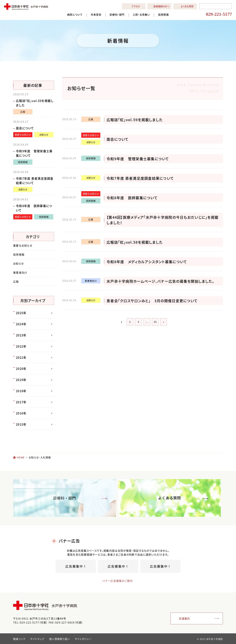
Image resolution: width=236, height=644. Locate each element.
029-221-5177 (219, 14)
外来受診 (96, 15)
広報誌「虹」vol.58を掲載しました (135, 242)
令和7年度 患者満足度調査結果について (140, 178)
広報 (91, 119)
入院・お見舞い (141, 15)
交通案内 (184, 618)
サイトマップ (37, 639)
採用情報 (163, 15)
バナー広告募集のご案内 (115, 581)
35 (155, 322)
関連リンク (19, 639)
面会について (118, 139)
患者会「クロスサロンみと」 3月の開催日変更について (152, 301)
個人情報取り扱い (59, 639)
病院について (75, 15)
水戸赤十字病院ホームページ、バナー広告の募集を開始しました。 (160, 281)
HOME (21, 457)
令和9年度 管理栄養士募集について (138, 159)
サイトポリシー (83, 639)
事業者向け (91, 281)
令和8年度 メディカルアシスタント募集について (147, 262)
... (147, 322)
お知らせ (91, 142)
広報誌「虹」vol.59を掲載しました (135, 120)
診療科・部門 (117, 15)
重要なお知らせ (91, 135)
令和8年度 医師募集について (132, 198)
